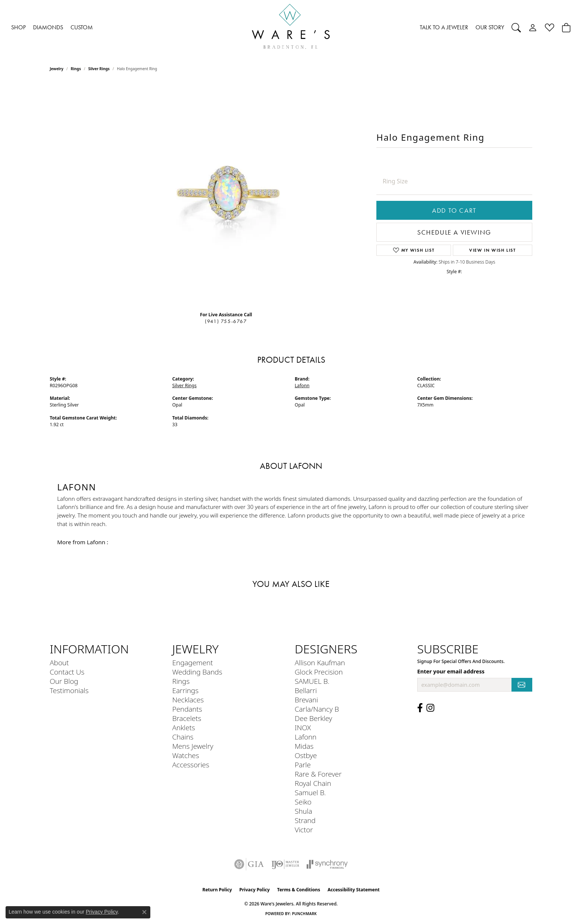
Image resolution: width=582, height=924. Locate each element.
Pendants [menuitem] (187, 709)
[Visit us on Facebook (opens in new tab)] (420, 708)
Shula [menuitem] (303, 811)
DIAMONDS (48, 27)
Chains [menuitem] (183, 737)
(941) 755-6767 (226, 321)
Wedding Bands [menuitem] (197, 672)
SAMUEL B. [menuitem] (312, 681)
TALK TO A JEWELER (444, 27)
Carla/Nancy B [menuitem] (317, 709)
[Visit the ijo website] (285, 864)
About (59, 662)
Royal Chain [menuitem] (313, 783)
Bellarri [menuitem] (306, 690)
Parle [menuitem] (303, 765)
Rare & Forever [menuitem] (318, 774)
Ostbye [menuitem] (306, 755)
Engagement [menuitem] (192, 662)
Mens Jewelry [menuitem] (193, 746)
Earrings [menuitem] (185, 690)
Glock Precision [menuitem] (319, 672)
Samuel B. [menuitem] (310, 792)
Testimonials (69, 690)
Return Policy (217, 890)
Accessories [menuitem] (191, 765)
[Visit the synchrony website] (327, 864)
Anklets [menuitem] (184, 727)
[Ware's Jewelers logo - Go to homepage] (291, 28)
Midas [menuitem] (304, 746)
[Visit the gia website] (249, 864)
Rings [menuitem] (181, 681)
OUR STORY (490, 27)
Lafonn (302, 386)
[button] (516, 27)
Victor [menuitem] (304, 830)
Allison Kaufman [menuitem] (320, 662)
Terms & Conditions (299, 890)
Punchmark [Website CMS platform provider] (305, 914)
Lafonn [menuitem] (306, 737)
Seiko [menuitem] (303, 802)
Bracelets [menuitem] (187, 718)
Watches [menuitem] (186, 755)
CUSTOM (82, 27)
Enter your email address (451, 671)
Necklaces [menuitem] (188, 700)
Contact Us (67, 672)
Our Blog (64, 681)
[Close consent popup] (144, 912)
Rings (76, 69)
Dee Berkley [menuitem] (313, 718)
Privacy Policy (255, 890)
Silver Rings (99, 69)
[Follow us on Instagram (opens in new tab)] (430, 708)
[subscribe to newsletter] (522, 685)
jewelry (57, 69)
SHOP (18, 27)
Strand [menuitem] (305, 820)
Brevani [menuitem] (306, 700)
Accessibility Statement (353, 890)
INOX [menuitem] (303, 727)
